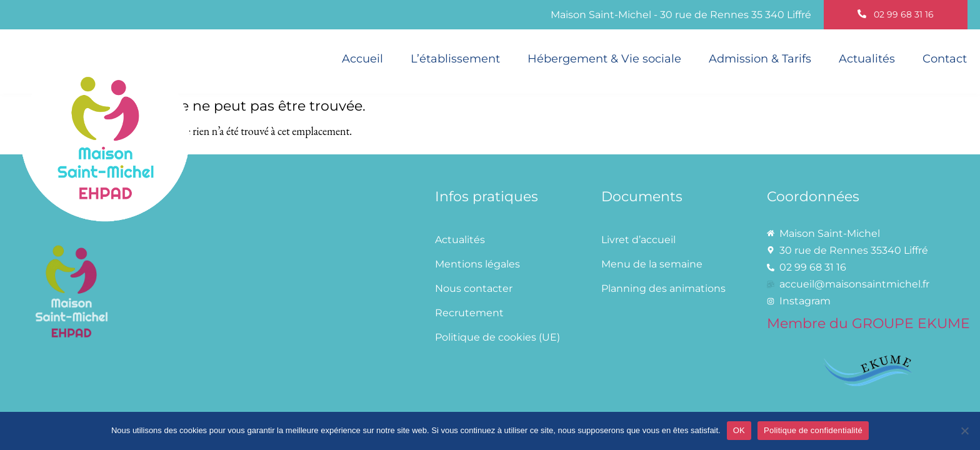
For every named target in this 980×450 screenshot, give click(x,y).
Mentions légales (477, 264)
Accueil (362, 58)
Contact (945, 58)
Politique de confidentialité (813, 430)
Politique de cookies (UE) (497, 337)
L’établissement (455, 58)
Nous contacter (474, 288)
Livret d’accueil (638, 240)
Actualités (867, 58)
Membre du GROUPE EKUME (868, 323)
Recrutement (469, 313)
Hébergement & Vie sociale (604, 58)
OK (739, 430)
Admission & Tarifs (760, 58)
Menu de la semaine (652, 264)
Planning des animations (663, 288)
